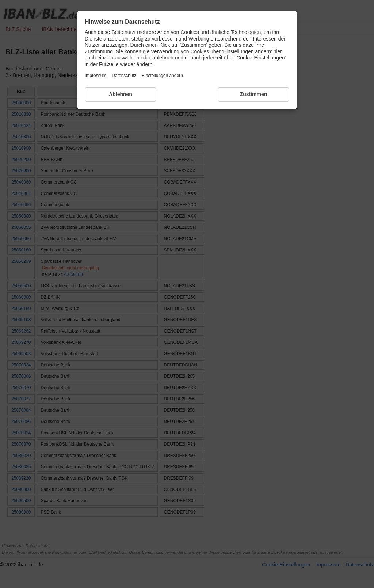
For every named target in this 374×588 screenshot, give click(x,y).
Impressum (96, 76)
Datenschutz (124, 76)
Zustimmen (254, 94)
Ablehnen (121, 94)
